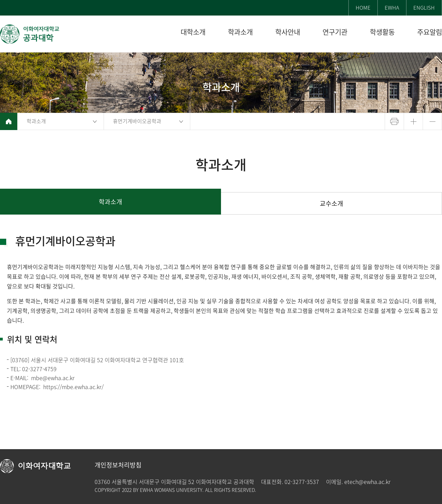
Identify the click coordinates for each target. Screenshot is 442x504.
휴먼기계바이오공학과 (137, 121)
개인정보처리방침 (118, 465)
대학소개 (193, 32)
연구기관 (335, 32)
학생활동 (382, 32)
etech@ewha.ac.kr (367, 482)
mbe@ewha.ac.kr (53, 378)
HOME (363, 8)
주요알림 (430, 32)
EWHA (392, 8)
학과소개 (240, 32)
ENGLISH (424, 8)
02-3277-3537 (302, 482)
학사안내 (288, 32)
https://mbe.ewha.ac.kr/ (73, 387)
